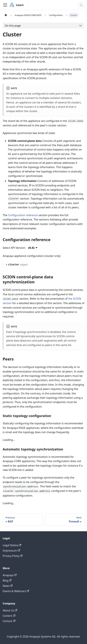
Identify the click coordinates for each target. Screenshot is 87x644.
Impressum (11, 551)
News (8, 586)
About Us (10, 610)
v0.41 (31, 248)
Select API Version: (14, 248)
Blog (7, 580)
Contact (9, 621)
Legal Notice (12, 545)
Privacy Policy (13, 556)
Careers (9, 616)
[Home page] (6, 15)
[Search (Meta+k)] (81, 5)
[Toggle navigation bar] (5, 5)
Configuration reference (23, 215)
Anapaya (10, 575)
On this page (13, 26)
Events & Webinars (16, 591)
